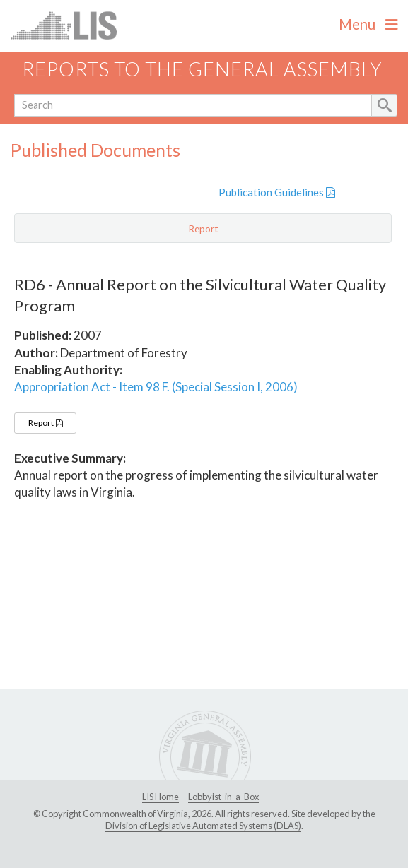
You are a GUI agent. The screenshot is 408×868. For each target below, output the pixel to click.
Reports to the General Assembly (202, 69)
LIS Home (161, 797)
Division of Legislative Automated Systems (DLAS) (203, 826)
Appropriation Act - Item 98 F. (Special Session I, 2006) (156, 387)
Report (45, 423)
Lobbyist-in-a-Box (223, 797)
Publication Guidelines (277, 192)
